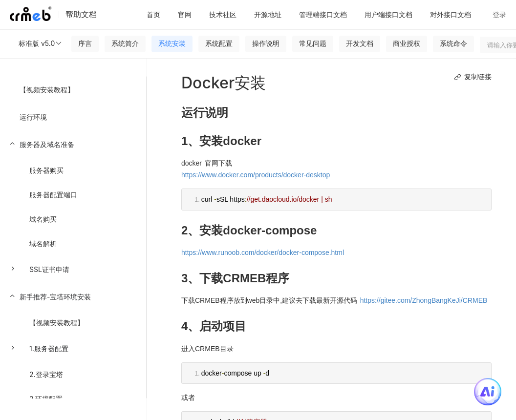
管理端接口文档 (323, 14)
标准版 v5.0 (41, 43)
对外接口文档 (451, 14)
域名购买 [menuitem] (43, 219)
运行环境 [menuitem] (33, 117)
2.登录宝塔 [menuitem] (46, 374)
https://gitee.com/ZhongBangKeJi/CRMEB (424, 300)
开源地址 (268, 14)
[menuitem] (73, 207)
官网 (185, 14)
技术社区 (223, 14)
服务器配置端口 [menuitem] (53, 195)
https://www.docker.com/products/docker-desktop (256, 175)
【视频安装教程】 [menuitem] (47, 90)
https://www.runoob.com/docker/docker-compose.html (263, 252)
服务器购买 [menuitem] (46, 170)
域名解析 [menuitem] (43, 243)
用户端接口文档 (388, 14)
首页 (153, 14)
